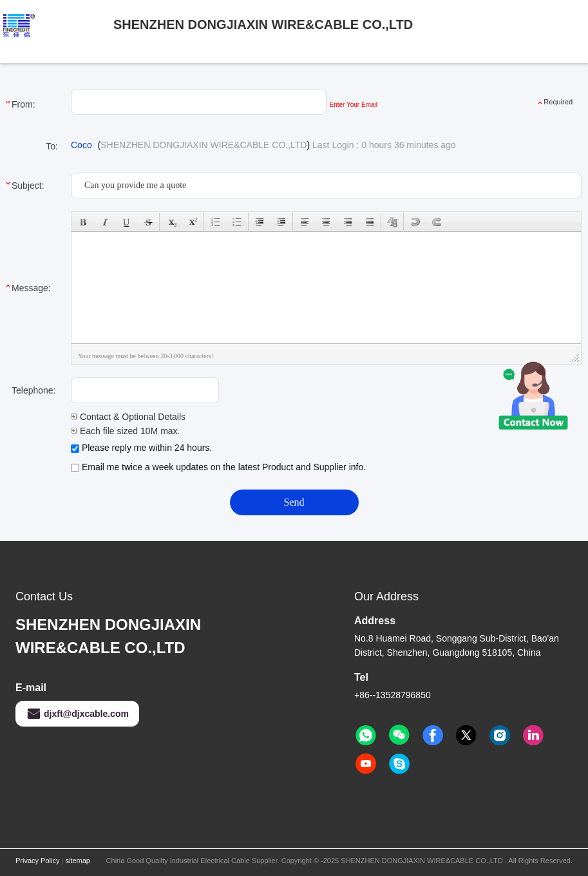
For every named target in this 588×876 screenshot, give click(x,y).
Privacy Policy (37, 861)
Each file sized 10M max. (126, 431)
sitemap (78, 861)
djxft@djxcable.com (77, 714)
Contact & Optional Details (128, 417)
